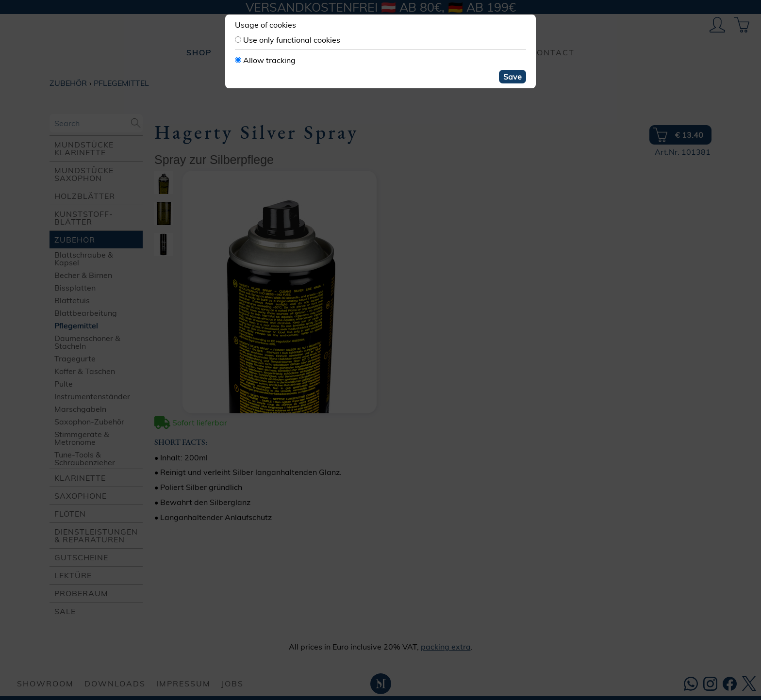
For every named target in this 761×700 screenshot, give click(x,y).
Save (513, 77)
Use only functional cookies (292, 40)
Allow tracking (269, 60)
